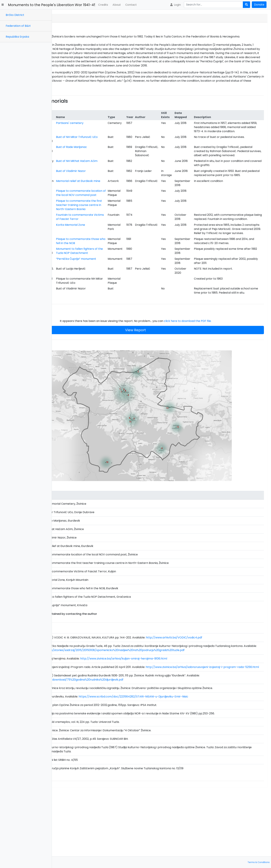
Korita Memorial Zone (118, 283)
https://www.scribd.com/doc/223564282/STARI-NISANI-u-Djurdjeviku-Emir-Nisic (185, 761)
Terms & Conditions (259, 862)
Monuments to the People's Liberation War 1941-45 (52, 5)
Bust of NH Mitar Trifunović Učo (114, 156)
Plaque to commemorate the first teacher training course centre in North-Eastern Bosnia (120, 253)
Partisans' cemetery (117, 131)
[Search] (213, 5)
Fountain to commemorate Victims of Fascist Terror (119, 269)
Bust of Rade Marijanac (119, 168)
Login (175, 5)
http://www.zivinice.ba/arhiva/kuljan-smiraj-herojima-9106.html (176, 715)
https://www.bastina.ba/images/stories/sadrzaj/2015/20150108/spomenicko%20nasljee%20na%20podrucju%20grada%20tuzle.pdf (149, 707)
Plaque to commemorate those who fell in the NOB (120, 307)
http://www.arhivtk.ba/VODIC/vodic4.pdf (226, 690)
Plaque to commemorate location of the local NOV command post (120, 236)
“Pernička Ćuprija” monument (115, 335)
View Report (161, 409)
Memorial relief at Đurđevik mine (115, 220)
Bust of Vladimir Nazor (118, 204)
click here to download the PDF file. (214, 400)
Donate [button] (259, 5)
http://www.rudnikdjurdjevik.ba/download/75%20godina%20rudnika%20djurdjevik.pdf (118, 740)
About (117, 5)
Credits (103, 5)
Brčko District (15, 15)
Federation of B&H (18, 26)
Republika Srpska (17, 37)
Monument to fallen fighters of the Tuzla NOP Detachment (120, 323)
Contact (131, 5)
